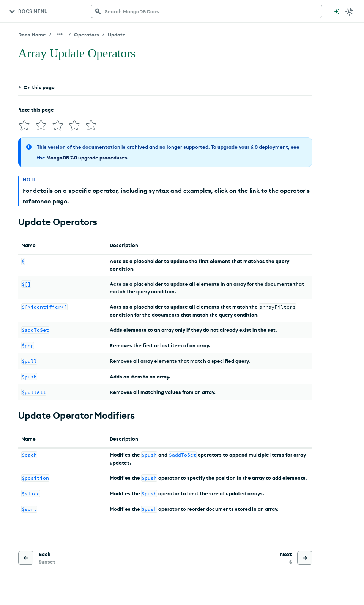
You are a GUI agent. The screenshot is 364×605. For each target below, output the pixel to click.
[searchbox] (206, 11)
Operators (87, 35)
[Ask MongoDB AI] (337, 11)
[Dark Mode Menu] (350, 11)
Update (117, 35)
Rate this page (36, 110)
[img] (24, 125)
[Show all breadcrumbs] (60, 34)
